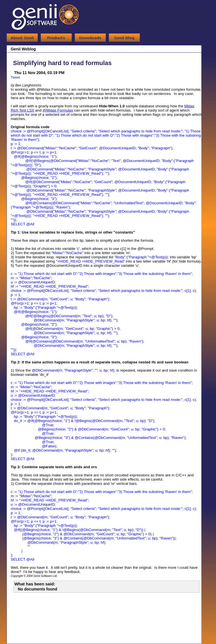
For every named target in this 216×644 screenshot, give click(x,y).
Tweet (15, 77)
